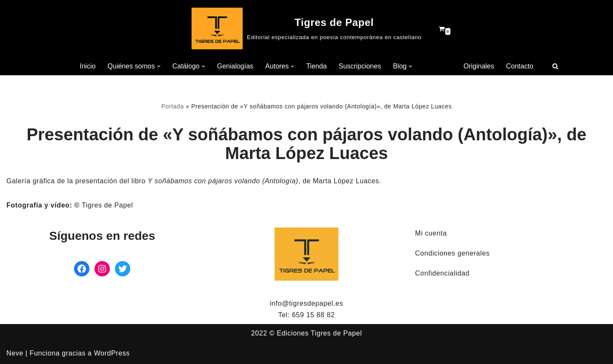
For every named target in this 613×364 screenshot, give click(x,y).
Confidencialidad (442, 273)
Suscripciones (360, 66)
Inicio (87, 66)
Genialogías (235, 66)
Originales (479, 66)
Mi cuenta (431, 233)
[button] (159, 66)
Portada (173, 106)
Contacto (520, 66)
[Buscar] (555, 66)
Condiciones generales (452, 253)
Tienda (316, 66)
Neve (15, 353)
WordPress (112, 353)
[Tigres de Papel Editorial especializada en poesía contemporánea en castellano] (306, 28)
